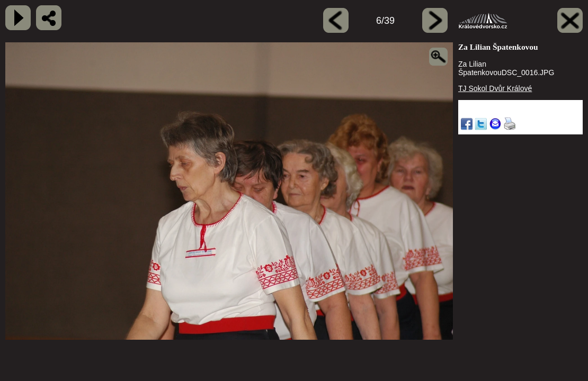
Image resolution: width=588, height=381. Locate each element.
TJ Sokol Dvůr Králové (495, 88)
